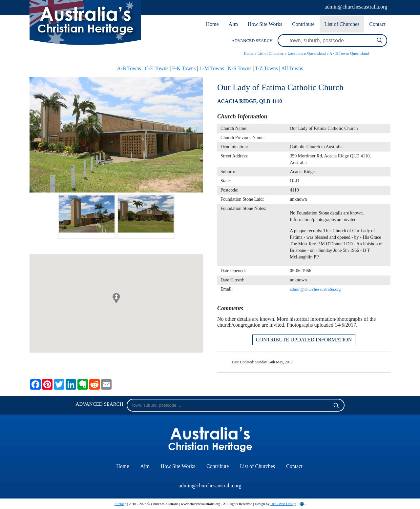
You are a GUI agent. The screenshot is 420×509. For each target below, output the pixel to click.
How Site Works (265, 24)
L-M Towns (212, 68)
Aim (233, 24)
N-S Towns (240, 68)
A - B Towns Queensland (349, 53)
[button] (116, 298)
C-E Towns (157, 68)
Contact (377, 24)
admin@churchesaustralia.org (356, 7)
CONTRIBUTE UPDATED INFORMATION (304, 340)
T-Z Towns (266, 68)
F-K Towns (184, 68)
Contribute (303, 24)
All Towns (292, 68)
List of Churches (342, 24)
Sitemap (120, 504)
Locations (295, 53)
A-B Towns (129, 68)
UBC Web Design (283, 504)
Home (212, 24)
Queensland (316, 53)
